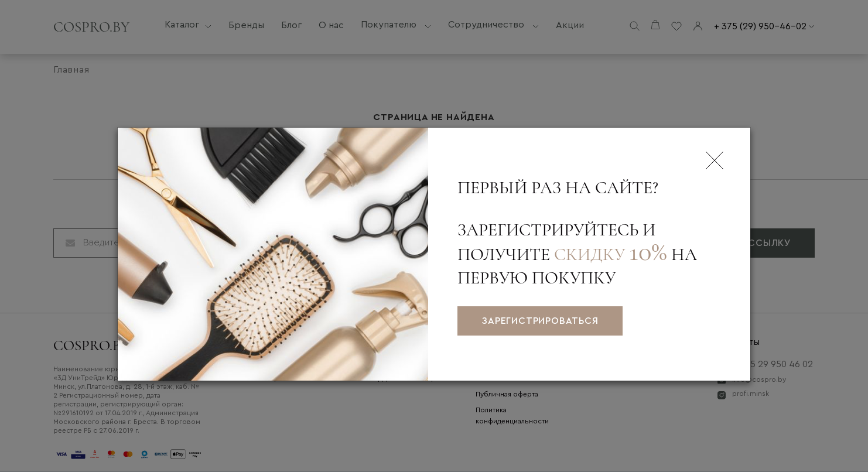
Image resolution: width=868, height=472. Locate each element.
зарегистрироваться (540, 321)
